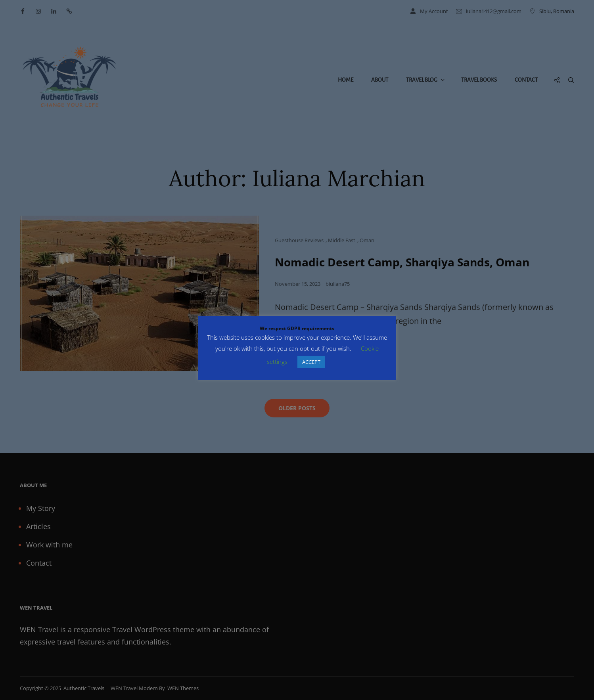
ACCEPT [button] (311, 362)
